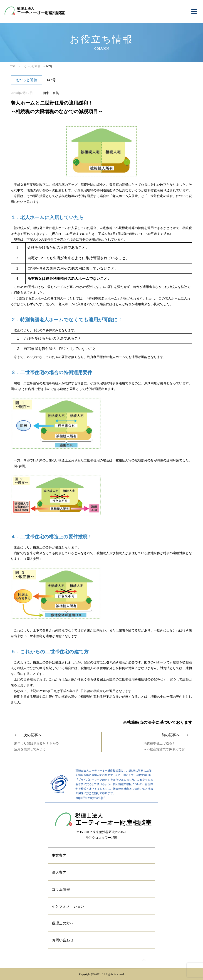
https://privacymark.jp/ (90, 798)
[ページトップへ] (144, 960)
